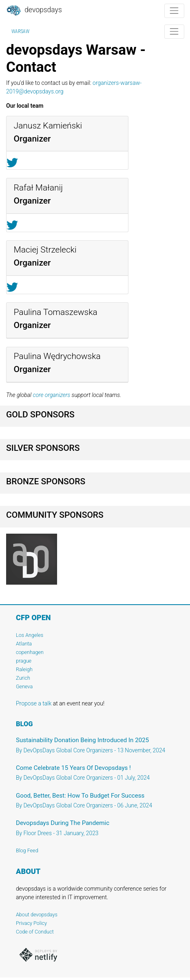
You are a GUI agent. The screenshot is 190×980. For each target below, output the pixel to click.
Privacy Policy (31, 923)
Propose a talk (34, 703)
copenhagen (30, 652)
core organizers (51, 395)
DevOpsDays (34, 11)
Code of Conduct (35, 932)
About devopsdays (37, 915)
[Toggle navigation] (174, 11)
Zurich (23, 678)
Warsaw (20, 31)
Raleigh (24, 669)
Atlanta (24, 644)
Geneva (24, 686)
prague (24, 661)
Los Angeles (30, 635)
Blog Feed (27, 850)
